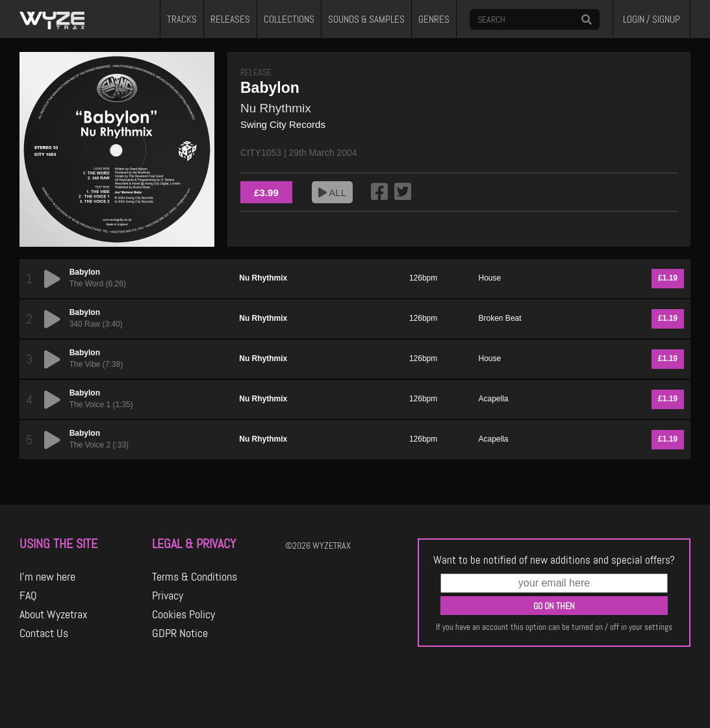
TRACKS (182, 19)
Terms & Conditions (195, 577)
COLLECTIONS (289, 19)
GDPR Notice (180, 633)
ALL (332, 193)
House (490, 278)
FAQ (28, 596)
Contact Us (44, 633)
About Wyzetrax (54, 614)
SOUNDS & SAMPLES (366, 19)
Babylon (85, 272)
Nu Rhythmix (276, 108)
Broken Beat (500, 318)
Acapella (494, 399)
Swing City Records (283, 124)
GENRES (434, 19)
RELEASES (230, 19)
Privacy (168, 596)
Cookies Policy (184, 614)
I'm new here (47, 577)
